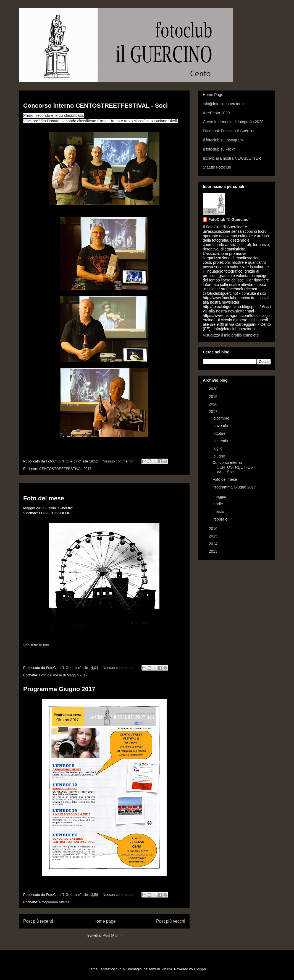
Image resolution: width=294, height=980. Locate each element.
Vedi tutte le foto (36, 645)
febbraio (221, 519)
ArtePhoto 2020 (216, 113)
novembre (222, 426)
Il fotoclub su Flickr (219, 149)
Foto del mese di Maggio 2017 (63, 675)
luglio (218, 448)
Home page (105, 921)
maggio (220, 497)
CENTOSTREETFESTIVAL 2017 (65, 469)
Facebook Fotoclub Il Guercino (229, 131)
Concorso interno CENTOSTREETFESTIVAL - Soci (95, 106)
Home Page (213, 95)
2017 (214, 412)
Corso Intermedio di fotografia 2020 (233, 122)
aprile (219, 504)
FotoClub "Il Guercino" (229, 219)
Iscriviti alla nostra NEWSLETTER (232, 158)
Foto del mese (44, 498)
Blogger (200, 969)
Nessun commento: (119, 461)
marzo (219, 511)
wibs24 (166, 969)
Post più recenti (38, 921)
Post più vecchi (171, 921)
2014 (214, 544)
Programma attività (54, 902)
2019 (214, 397)
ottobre (220, 433)
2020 (214, 389)
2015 (214, 536)
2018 (214, 404)
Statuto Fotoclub (217, 167)
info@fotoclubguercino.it (224, 104)
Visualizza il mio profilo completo (231, 335)
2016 (214, 529)
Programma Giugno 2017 (59, 689)
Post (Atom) (112, 935)
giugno (220, 456)
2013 (214, 551)
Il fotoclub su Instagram (223, 140)
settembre (222, 441)
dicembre (222, 418)
